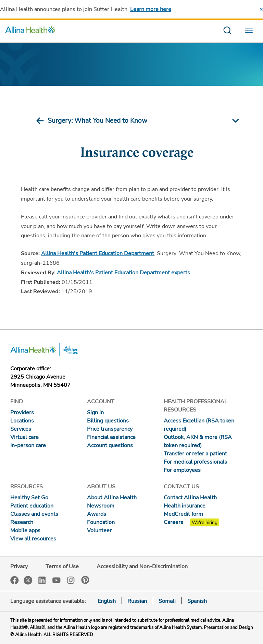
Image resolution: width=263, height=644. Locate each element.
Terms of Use (62, 567)
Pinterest (85, 580)
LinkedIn (42, 580)
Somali (167, 601)
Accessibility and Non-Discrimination (142, 567)
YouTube (57, 580)
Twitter (28, 580)
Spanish (197, 601)
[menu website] (251, 31)
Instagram (71, 580)
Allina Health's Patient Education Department (98, 253)
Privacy (19, 567)
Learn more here (151, 9)
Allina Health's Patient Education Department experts (123, 273)
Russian (137, 601)
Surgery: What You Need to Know (97, 121)
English (107, 601)
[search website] (227, 31)
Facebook (15, 580)
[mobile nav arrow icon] (235, 121)
